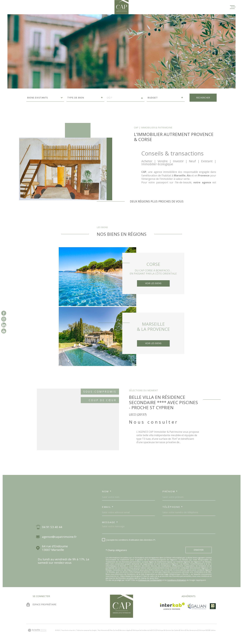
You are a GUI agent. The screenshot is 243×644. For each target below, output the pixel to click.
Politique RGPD (204, 630)
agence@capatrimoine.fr (59, 537)
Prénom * (170, 491)
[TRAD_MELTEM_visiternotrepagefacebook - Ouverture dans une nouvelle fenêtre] (4, 313)
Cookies (213, 630)
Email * (108, 507)
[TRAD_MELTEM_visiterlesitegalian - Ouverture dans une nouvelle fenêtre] (197, 606)
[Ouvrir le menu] (233, 7)
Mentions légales (125, 630)
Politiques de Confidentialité (150, 580)
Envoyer (199, 550)
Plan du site (114, 630)
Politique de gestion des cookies (168, 630)
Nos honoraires (103, 630)
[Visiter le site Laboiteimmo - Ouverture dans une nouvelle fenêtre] (37, 630)
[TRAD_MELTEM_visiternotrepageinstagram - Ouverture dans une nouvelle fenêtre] (4, 319)
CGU (154, 630)
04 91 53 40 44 (52, 527)
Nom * (107, 491)
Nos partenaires (192, 630)
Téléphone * (173, 507)
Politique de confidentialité (142, 630)
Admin (183, 630)
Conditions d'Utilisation (177, 580)
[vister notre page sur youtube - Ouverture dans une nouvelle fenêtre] (4, 331)
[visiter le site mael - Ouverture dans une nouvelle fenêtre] (213, 606)
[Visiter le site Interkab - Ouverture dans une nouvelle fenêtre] (172, 606)
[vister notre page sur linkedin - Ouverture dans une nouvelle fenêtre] (4, 325)
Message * (110, 522)
